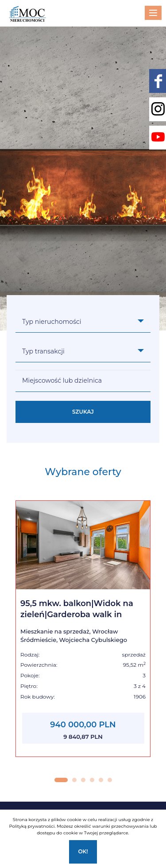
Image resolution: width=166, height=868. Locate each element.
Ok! (83, 851)
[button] (61, 780)
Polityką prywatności (32, 826)
